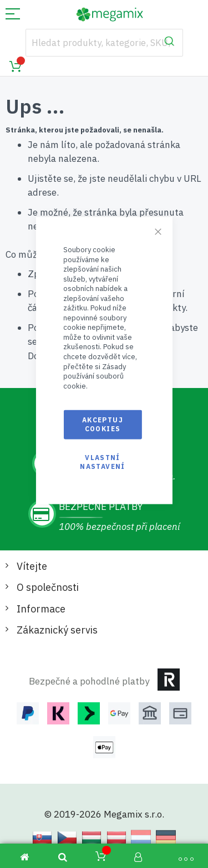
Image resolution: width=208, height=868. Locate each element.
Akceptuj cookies (103, 424)
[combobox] (104, 43)
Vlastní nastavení (102, 461)
